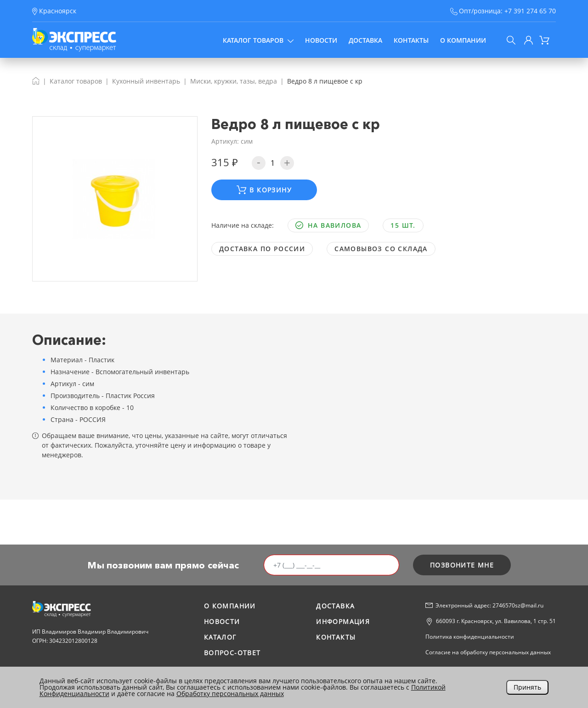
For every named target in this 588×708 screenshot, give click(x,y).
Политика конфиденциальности (470, 637)
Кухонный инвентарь (146, 81)
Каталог (220, 637)
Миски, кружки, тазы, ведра (234, 81)
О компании (463, 40)
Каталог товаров (258, 40)
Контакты (411, 40)
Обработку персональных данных (230, 694)
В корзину (264, 190)
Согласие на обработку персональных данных (488, 652)
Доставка (365, 40)
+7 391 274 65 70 (530, 11)
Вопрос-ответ (232, 653)
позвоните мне (462, 565)
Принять (527, 687)
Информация (343, 621)
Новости (321, 40)
